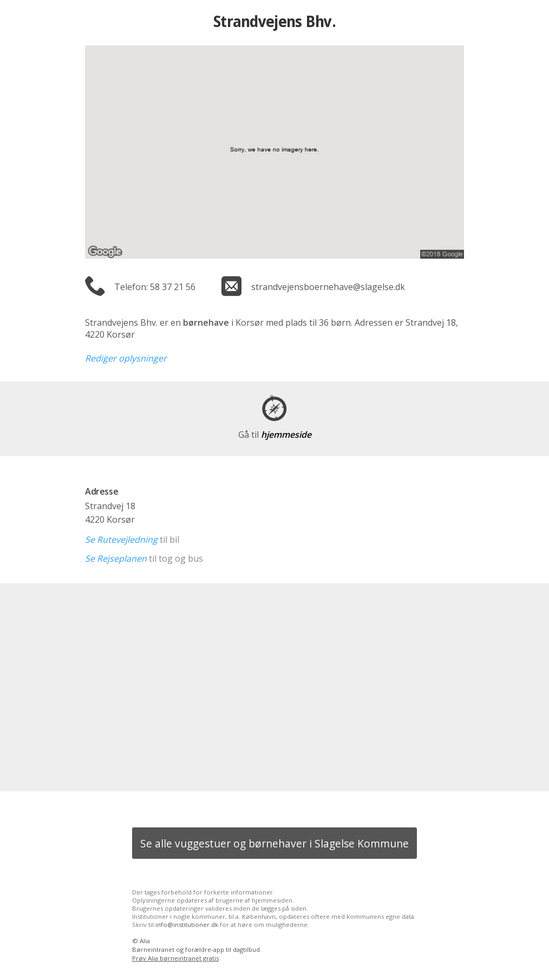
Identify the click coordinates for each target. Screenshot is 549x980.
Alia (145, 941)
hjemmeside (275, 435)
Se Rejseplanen (116, 558)
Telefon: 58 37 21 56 (155, 287)
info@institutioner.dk (187, 925)
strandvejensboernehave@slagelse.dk (328, 287)
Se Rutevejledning (121, 540)
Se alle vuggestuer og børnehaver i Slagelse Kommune (274, 843)
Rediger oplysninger (126, 358)
